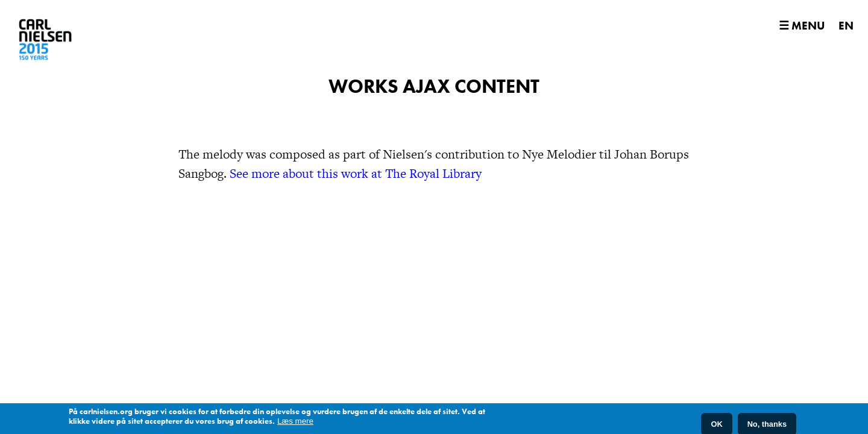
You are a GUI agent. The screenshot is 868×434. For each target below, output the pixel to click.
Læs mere (295, 422)
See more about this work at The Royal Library (356, 202)
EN (846, 26)
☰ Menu (802, 26)
